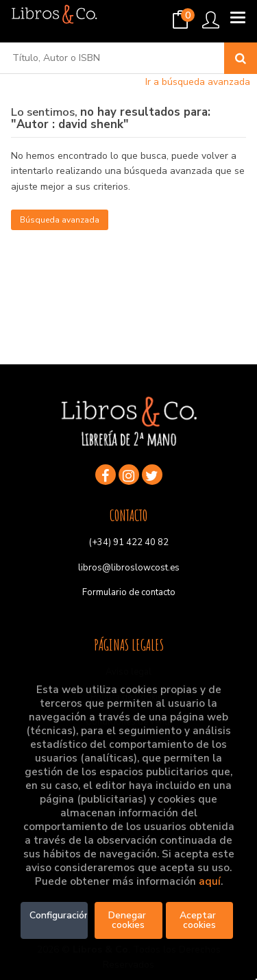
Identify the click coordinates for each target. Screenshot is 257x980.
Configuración (59, 915)
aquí (210, 881)
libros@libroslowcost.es (129, 568)
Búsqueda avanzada (60, 220)
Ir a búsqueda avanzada (198, 82)
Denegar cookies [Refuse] (128, 920)
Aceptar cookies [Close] (199, 920)
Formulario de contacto (129, 592)
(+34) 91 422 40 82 (129, 542)
